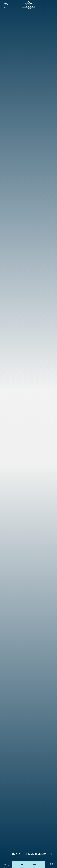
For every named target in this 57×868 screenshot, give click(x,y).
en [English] (6, 5)
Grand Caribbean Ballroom (28, 854)
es (4, 8)
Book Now (28, 864)
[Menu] (50, 864)
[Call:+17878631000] (7, 864)
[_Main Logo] (28, 5)
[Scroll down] (29, 858)
